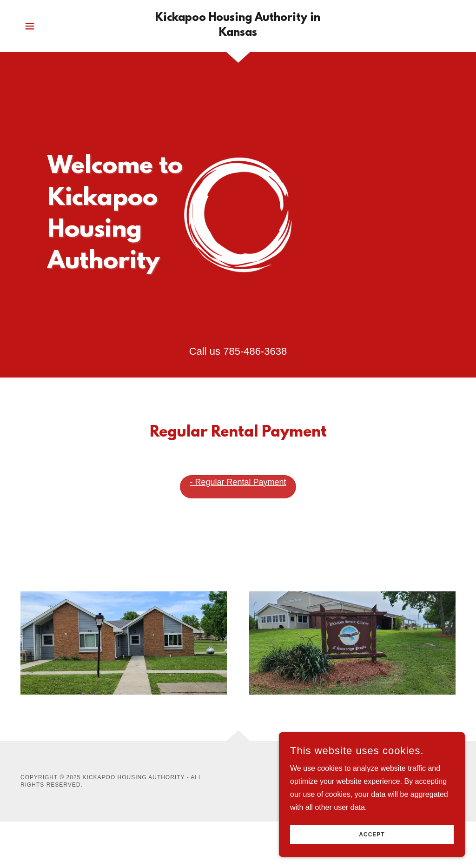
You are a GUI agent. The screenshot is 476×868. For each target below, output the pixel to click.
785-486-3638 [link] (255, 351)
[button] (30, 26)
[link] (238, 33)
